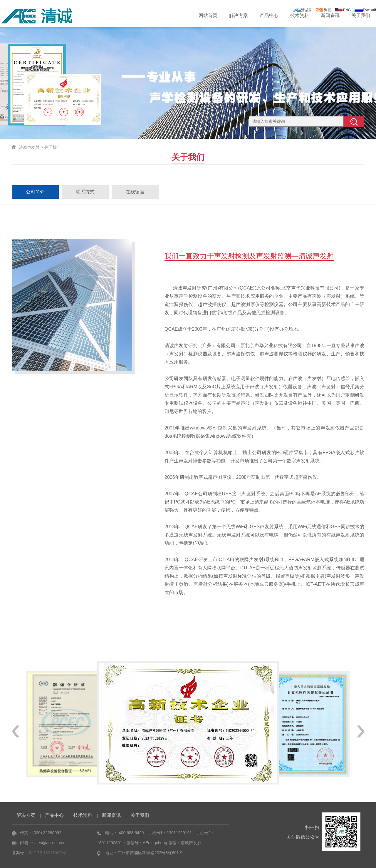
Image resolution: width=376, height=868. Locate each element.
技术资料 (300, 15)
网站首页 (208, 15)
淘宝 (323, 10)
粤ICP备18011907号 (47, 853)
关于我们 (361, 15)
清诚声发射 (29, 147)
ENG (343, 10)
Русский (365, 10)
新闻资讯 (330, 15)
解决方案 (239, 15)
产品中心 (269, 15)
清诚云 (302, 10)
